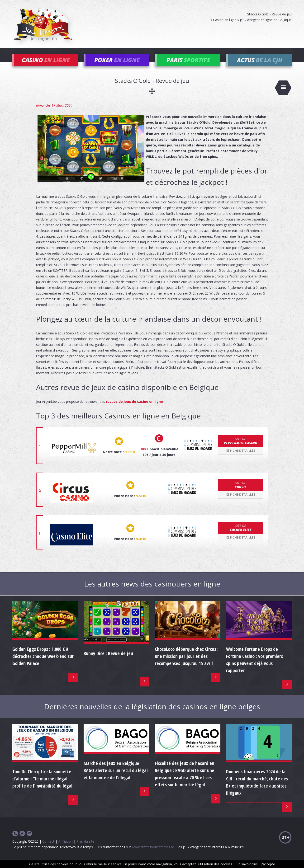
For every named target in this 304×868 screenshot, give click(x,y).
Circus (241, 492)
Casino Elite (241, 534)
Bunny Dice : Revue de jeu (108, 660)
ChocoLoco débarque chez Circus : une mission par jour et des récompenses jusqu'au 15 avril (187, 663)
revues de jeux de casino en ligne (134, 408)
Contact (48, 848)
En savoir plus (247, 864)
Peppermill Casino (241, 447)
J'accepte (268, 864)
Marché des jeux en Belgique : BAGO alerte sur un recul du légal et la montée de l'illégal (116, 777)
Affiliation (65, 848)
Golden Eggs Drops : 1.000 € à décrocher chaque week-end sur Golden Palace (43, 663)
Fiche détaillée (241, 457)
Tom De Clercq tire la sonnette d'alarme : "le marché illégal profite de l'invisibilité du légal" (43, 785)
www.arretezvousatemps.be (153, 854)
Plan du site (85, 848)
